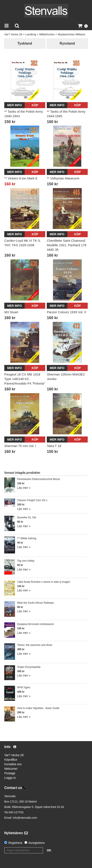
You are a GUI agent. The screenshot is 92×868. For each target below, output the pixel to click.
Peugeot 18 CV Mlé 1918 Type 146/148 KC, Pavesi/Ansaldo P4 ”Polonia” (25, 379)
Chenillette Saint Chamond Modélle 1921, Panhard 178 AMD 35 (66, 245)
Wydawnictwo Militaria (71, 34)
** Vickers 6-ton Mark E (21, 178)
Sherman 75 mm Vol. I (20, 446)
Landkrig (31, 34)
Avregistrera (37, 843)
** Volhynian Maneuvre (63, 178)
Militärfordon (47, 34)
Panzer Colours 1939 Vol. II (66, 312)
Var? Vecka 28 (13, 34)
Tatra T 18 (54, 446)
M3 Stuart (11, 312)
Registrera (15, 843)
